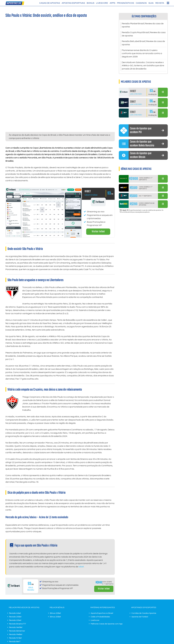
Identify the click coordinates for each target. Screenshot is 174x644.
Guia (151, 3)
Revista (160, 3)
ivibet (81, 542)
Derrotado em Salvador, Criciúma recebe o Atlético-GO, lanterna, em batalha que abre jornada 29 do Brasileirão (143, 66)
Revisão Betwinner (17, 606)
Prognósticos (126, 3)
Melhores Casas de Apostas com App (107, 599)
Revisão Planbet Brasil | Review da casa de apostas (143, 25)
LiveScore (102, 3)
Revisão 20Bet (15, 592)
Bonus (91, 3)
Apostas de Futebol (140, 592)
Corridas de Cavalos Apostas (144, 589)
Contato (74, 627)
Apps (112, 3)
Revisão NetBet (16, 603)
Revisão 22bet (15, 596)
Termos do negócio (62, 627)
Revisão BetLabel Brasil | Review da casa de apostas (143, 43)
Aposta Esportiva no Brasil (102, 589)
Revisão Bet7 (15, 617)
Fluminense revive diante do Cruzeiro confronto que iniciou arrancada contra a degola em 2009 (142, 54)
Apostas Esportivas (73, 3)
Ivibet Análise (91, 170)
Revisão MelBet (16, 610)
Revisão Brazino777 (18, 599)
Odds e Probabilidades (100, 592)
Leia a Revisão (136, 95)
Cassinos (141, 3)
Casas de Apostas (50, 3)
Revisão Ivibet (15, 589)
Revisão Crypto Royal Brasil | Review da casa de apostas (144, 34)
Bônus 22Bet (55, 589)
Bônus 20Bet (55, 592)
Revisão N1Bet (15, 613)
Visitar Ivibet (98, 207)
